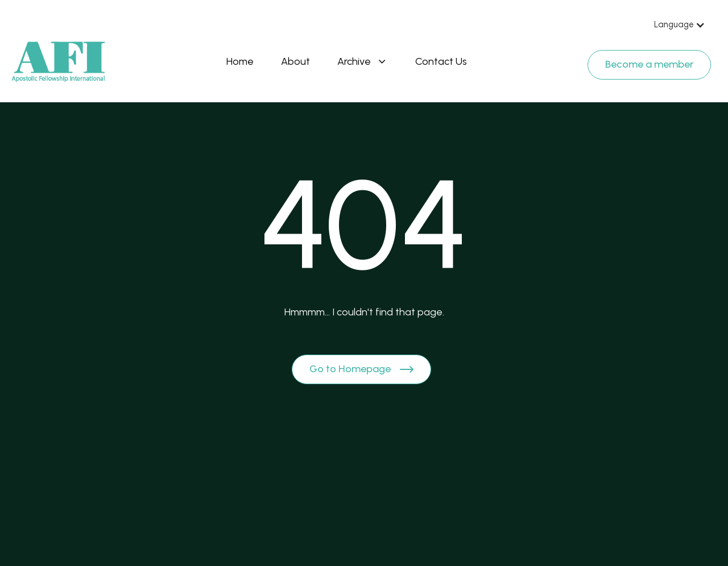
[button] (680, 25)
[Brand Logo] (58, 62)
